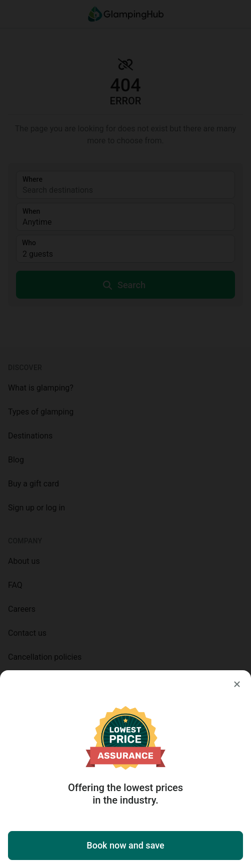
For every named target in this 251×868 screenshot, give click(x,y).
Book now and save (125, 845)
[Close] (237, 684)
